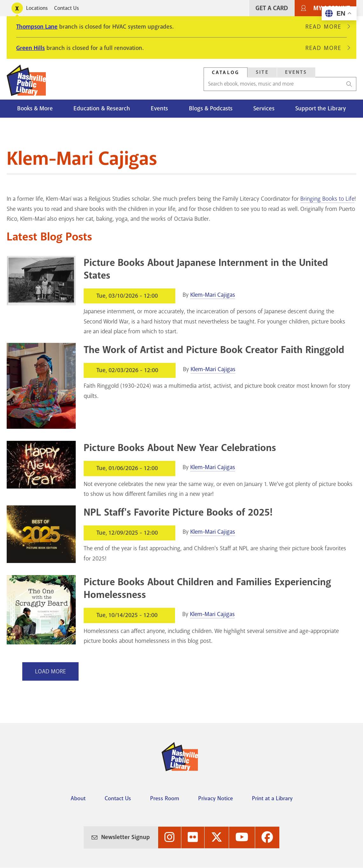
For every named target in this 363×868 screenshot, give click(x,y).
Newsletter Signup (126, 837)
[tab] (226, 72)
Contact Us (66, 8)
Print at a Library (272, 798)
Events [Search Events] (296, 72)
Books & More (35, 108)
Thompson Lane (37, 27)
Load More (50, 671)
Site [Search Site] (262, 72)
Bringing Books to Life (327, 199)
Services (264, 108)
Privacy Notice (216, 798)
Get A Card (272, 8)
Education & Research (102, 108)
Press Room (165, 798)
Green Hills (31, 48)
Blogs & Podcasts (211, 108)
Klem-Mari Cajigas (213, 295)
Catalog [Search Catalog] (226, 73)
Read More (326, 27)
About (78, 798)
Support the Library (321, 108)
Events (159, 108)
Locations (37, 8)
